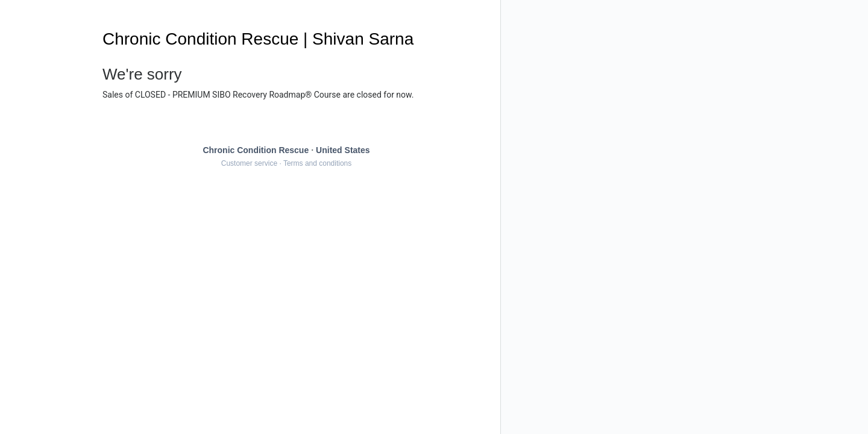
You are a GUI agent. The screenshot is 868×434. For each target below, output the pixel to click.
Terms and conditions (317, 163)
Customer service (249, 163)
